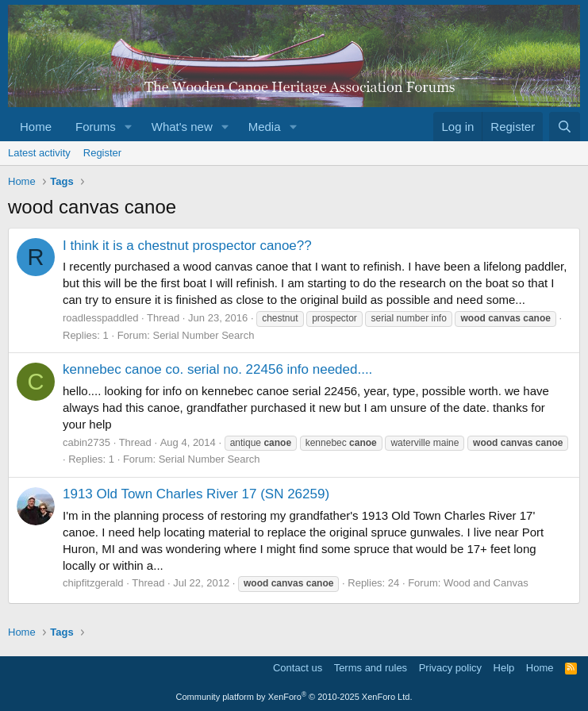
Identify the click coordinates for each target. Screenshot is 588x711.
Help (504, 668)
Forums (96, 127)
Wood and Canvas (486, 583)
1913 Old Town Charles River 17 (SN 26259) (196, 494)
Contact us (298, 668)
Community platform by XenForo (294, 697)
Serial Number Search (203, 335)
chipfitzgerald (93, 583)
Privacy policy (450, 668)
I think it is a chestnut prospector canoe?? (187, 246)
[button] (129, 127)
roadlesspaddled (100, 318)
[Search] (565, 127)
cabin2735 (86, 442)
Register (102, 153)
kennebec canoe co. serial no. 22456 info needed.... (217, 369)
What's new (182, 127)
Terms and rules (371, 668)
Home (36, 127)
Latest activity (39, 153)
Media (265, 127)
